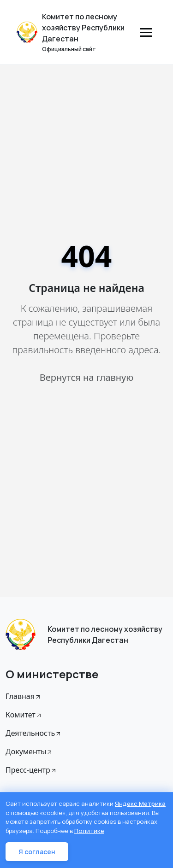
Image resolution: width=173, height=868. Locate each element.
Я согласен (37, 852)
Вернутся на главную (86, 377)
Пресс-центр (31, 770)
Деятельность (34, 733)
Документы (29, 751)
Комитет (24, 715)
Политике (89, 831)
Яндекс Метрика (140, 804)
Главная (24, 696)
